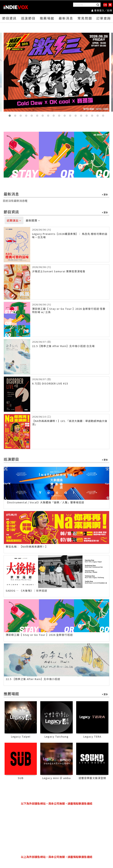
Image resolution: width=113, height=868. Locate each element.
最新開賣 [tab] (33, 221)
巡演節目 (28, 20)
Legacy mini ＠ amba (56, 779)
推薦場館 (47, 20)
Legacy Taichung (56, 738)
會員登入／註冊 (102, 10)
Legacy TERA (92, 738)
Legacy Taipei (21, 738)
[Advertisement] (57, 830)
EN (105, 5)
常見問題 (85, 20)
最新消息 (66, 20)
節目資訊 (9, 20)
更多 (105, 196)
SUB (21, 779)
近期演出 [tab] (14, 221)
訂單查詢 (104, 20)
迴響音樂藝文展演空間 (92, 779)
